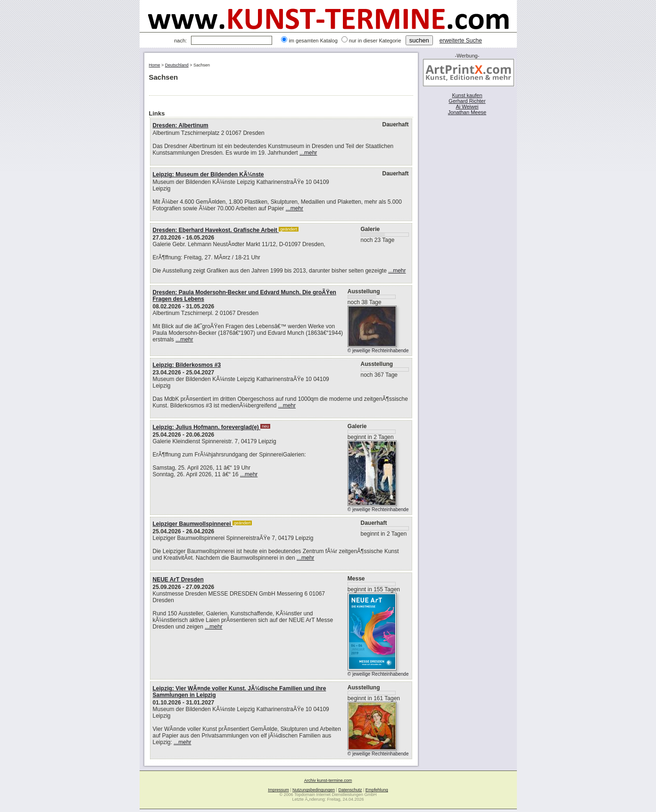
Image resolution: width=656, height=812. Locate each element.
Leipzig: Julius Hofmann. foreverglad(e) (207, 427)
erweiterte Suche (461, 41)
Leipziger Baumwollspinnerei (193, 524)
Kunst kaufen (467, 95)
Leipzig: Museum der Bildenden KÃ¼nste (208, 174)
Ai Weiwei (467, 107)
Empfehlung (377, 790)
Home (155, 65)
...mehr (308, 153)
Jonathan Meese (467, 112)
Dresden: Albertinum (181, 125)
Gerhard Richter (467, 101)
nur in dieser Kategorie (375, 41)
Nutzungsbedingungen (314, 790)
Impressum (278, 790)
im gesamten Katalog (313, 41)
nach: (180, 41)
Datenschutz (350, 790)
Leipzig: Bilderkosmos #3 (187, 365)
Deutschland (177, 65)
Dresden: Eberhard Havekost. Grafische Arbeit (216, 230)
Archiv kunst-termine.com (328, 780)
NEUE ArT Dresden (178, 580)
